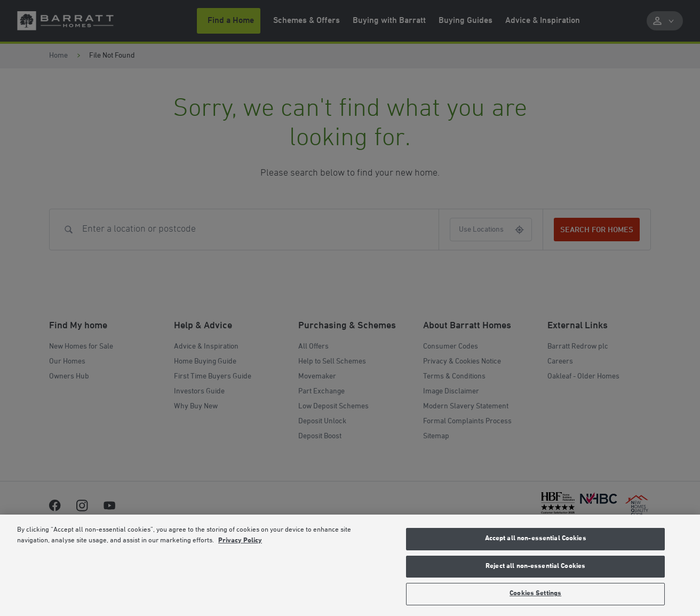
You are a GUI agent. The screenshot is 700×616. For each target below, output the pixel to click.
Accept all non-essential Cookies (536, 539)
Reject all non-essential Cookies (535, 566)
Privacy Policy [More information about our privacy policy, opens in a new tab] (240, 541)
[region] (350, 565)
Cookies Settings (535, 594)
